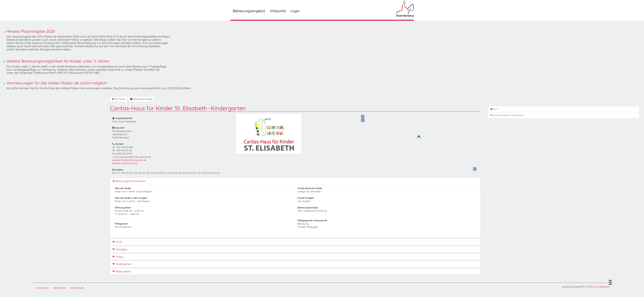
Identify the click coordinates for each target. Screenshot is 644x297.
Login (295, 11)
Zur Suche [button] (119, 99)
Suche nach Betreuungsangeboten (507, 115)
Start (494, 109)
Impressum (43, 288)
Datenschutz (60, 288)
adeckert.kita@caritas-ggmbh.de (129, 160)
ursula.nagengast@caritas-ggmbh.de (132, 157)
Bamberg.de (78, 288)
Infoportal (278, 11)
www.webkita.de (601, 287)
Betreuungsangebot (249, 11)
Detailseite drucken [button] (141, 99)
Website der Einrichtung (125, 163)
